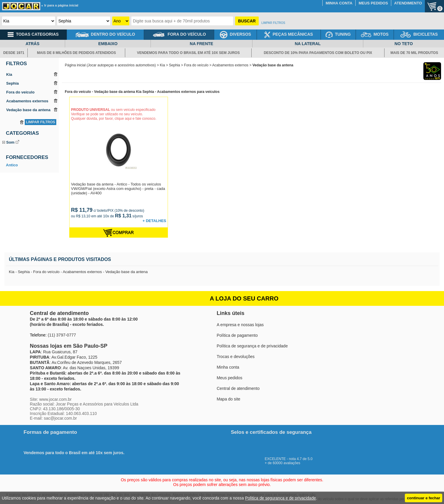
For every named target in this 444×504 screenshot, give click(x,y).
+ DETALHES (154, 221)
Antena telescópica (22, 163)
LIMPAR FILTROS (273, 23)
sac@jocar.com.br (60, 418)
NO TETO (404, 44)
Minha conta (228, 367)
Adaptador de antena (24, 149)
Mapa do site (228, 399)
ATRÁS (33, 44)
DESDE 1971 (14, 53)
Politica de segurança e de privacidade (281, 498)
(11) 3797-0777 (62, 335)
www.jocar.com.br (55, 399)
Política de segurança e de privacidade (252, 346)
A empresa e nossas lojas (240, 325)
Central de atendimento (238, 388)
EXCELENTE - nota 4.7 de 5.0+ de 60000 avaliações (291, 459)
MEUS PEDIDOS (373, 3)
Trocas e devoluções (236, 357)
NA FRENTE (202, 44)
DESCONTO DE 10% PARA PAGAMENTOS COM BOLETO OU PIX (318, 53)
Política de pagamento (237, 335)
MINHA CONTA (339, 3)
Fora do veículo (196, 65)
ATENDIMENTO (408, 3)
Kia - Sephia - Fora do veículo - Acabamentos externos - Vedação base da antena (78, 272)
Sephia (175, 65)
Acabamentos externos (230, 65)
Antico (12, 191)
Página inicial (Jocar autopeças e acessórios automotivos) (110, 65)
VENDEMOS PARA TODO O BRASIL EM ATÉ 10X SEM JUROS (188, 53)
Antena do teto (19, 156)
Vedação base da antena (27, 169)
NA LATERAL (308, 44)
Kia (162, 65)
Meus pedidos (229, 378)
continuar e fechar (424, 498)
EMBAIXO (108, 44)
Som (10, 142)
